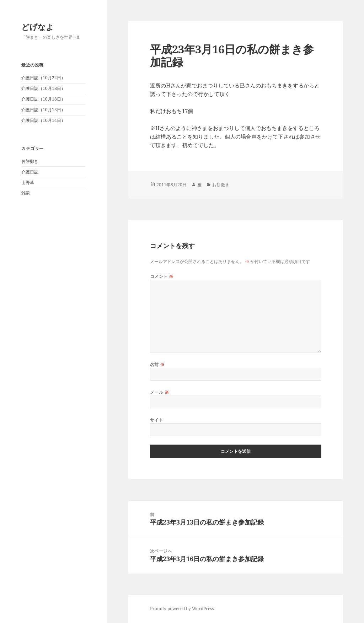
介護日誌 (30, 172)
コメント (162, 276)
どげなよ (38, 27)
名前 (157, 364)
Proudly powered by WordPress (182, 609)
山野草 (28, 182)
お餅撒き (30, 161)
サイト (157, 420)
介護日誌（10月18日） (43, 88)
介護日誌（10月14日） (43, 120)
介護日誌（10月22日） (43, 78)
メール (159, 392)
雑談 (26, 193)
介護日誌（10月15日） (43, 110)
